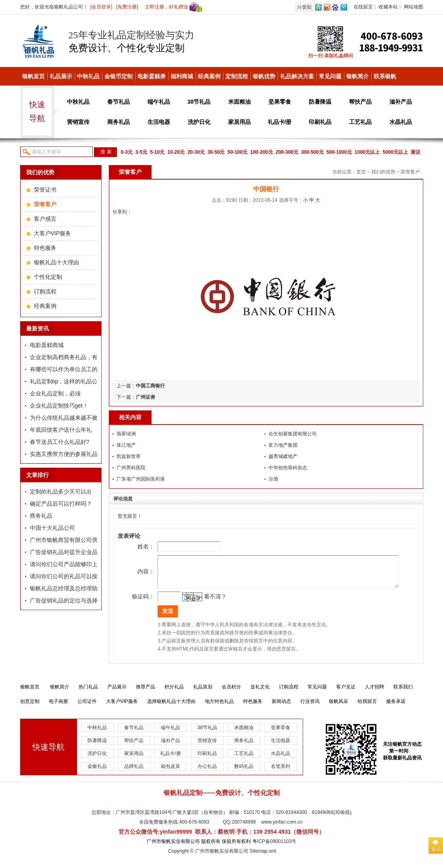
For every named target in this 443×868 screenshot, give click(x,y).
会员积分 (231, 693)
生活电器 (159, 122)
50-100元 (237, 152)
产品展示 (117, 693)
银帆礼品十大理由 (56, 262)
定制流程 (237, 76)
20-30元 (196, 152)
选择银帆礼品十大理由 (171, 707)
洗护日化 (199, 122)
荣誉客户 (410, 172)
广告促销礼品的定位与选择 (64, 600)
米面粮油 (239, 102)
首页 (361, 172)
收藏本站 (388, 7)
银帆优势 (264, 76)
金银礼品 (97, 772)
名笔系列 (281, 772)
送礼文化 (260, 693)
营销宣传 (78, 122)
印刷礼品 (320, 122)
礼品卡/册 (280, 122)
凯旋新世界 (129, 456)
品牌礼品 (134, 772)
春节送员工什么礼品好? (60, 442)
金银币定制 (119, 76)
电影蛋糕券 (152, 76)
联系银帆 (385, 76)
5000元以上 (395, 152)
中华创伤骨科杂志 (288, 468)
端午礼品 (159, 102)
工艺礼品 (360, 122)
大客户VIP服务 (53, 233)
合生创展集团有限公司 (293, 434)
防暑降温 (320, 102)
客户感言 (45, 219)
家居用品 (239, 122)
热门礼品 (88, 693)
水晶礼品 (401, 122)
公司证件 (87, 707)
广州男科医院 (131, 468)
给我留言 (367, 707)
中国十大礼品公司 (52, 528)
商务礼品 (119, 122)
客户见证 (346, 693)
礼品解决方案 (297, 76)
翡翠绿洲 (126, 434)
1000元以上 (367, 152)
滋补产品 (401, 102)
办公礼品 (207, 772)
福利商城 (182, 76)
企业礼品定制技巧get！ (59, 406)
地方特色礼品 (219, 707)
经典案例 (209, 76)
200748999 (243, 828)
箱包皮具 (171, 772)
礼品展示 (61, 76)
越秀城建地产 (283, 456)
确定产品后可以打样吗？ (61, 504)
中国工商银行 (150, 386)
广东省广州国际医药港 (141, 479)
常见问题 (330, 76)
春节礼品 (119, 102)
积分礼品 (174, 693)
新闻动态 (281, 707)
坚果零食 (280, 102)
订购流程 (45, 291)
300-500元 (312, 152)
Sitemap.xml (263, 857)
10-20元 (176, 152)
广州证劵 (146, 397)
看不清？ (204, 602)
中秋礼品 (88, 76)
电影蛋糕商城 (47, 345)
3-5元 (141, 152)
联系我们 (403, 693)
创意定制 (30, 707)
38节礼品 (199, 102)
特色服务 (45, 248)
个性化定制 (48, 277)
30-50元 (216, 152)
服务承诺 (396, 707)
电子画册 (58, 707)
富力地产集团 (283, 445)
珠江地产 (126, 445)
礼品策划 (203, 693)
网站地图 (414, 7)
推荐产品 (146, 693)
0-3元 (127, 152)
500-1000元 (339, 152)
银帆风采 (339, 707)
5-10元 (157, 152)
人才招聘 (374, 693)
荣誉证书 (45, 190)
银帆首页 (33, 76)
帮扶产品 (360, 102)
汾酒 (273, 479)
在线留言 (363, 7)
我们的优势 (383, 172)
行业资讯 (310, 707)
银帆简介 (358, 76)
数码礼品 (244, 772)
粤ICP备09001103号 (274, 847)
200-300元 (287, 152)
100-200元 (262, 152)
